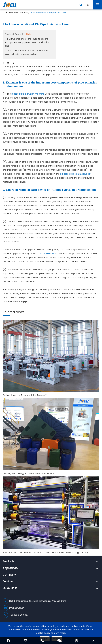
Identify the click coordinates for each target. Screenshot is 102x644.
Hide (29, 34)
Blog (27, 13)
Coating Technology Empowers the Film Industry (28, 474)
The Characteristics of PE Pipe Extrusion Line (48, 13)
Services (8, 582)
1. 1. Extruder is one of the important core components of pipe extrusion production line (27, 42)
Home (11, 13)
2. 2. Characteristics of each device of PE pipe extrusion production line (27, 52)
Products (8, 562)
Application (10, 568)
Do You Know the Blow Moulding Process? (25, 395)
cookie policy (43, 633)
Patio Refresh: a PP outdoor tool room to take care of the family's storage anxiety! (46, 553)
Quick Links (10, 588)
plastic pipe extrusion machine (28, 94)
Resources (19, 13)
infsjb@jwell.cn (13, 608)
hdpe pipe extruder (47, 254)
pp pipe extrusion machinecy (76, 174)
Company (9, 575)
